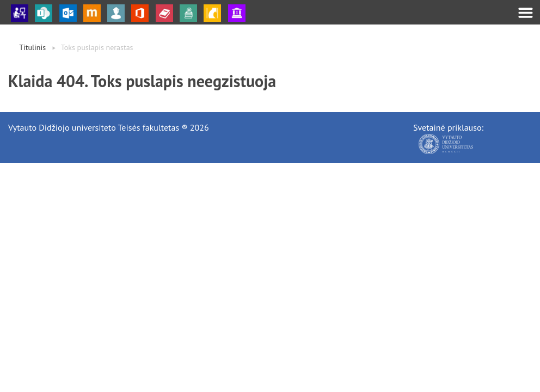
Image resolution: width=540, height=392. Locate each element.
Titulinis (32, 47)
